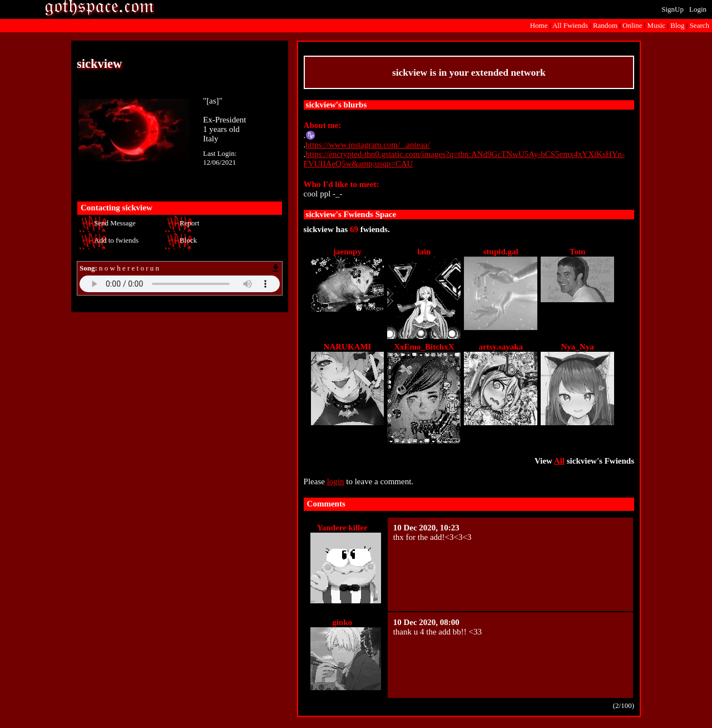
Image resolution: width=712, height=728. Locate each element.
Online (632, 25)
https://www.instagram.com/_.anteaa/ (368, 145)
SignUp (673, 9)
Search (699, 25)
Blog (677, 25)
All (570, 25)
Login (698, 9)
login (336, 481)
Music (657, 25)
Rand (605, 25)
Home (539, 25)
